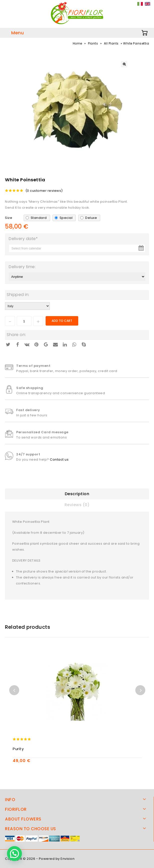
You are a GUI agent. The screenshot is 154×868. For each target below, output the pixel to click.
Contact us (59, 459)
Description (77, 494)
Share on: (16, 335)
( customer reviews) (44, 191)
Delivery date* (23, 239)
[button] (14, 854)
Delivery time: (22, 267)
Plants (93, 43)
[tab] (77, 494)
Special (66, 218)
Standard (39, 218)
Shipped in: (18, 295)
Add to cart (62, 321)
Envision (68, 859)
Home (77, 43)
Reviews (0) (77, 505)
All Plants (111, 43)
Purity (18, 749)
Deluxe (91, 218)
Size (9, 218)
